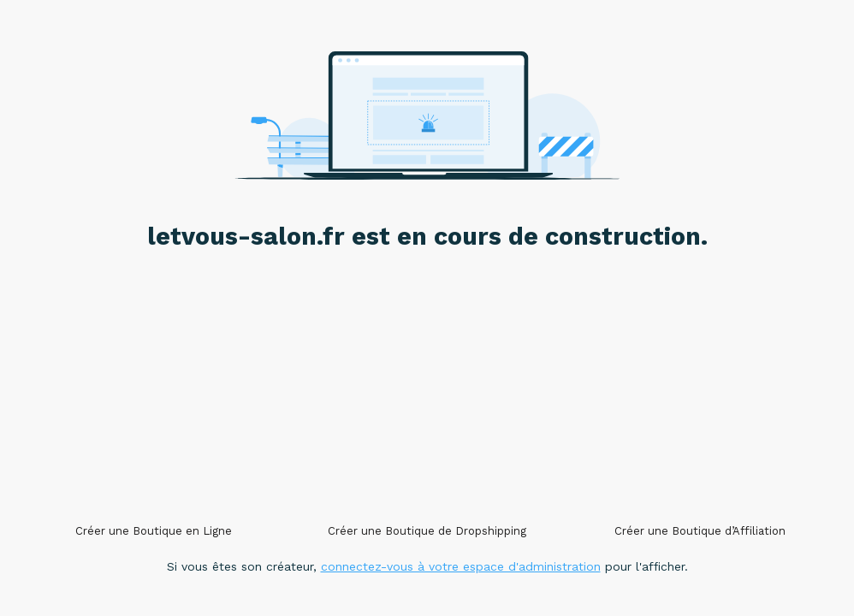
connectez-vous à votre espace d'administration (461, 566)
